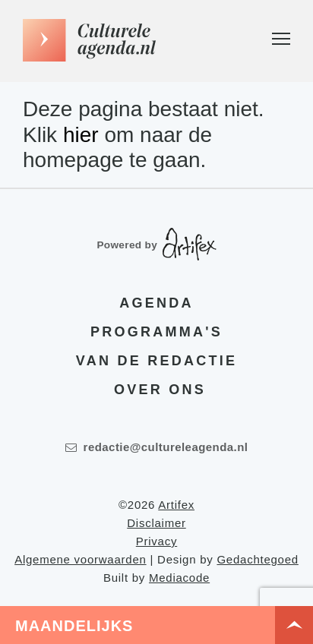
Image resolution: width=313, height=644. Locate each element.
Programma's (156, 332)
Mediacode (179, 578)
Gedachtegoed (257, 559)
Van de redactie (156, 361)
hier (81, 135)
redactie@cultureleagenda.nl (157, 447)
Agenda (156, 303)
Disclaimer (156, 523)
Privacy (156, 541)
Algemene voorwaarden (80, 559)
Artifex (176, 505)
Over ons (160, 390)
